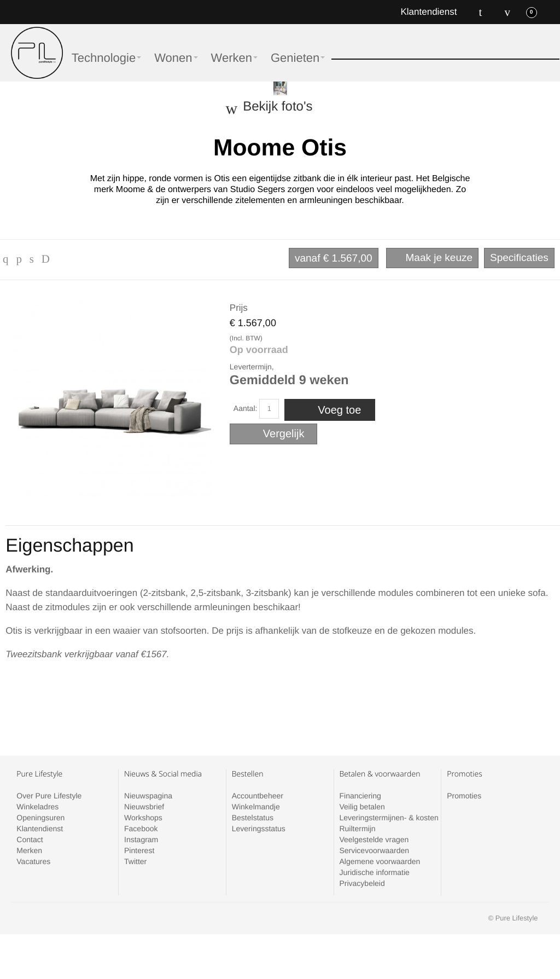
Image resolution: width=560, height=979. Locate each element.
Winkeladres (37, 807)
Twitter (135, 861)
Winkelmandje (256, 807)
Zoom (112, 399)
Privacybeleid (362, 883)
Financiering (360, 796)
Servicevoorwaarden (374, 850)
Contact (30, 839)
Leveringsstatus (259, 829)
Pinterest (139, 850)
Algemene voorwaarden (380, 861)
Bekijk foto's (278, 106)
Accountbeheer (258, 796)
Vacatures (33, 861)
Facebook (141, 829)
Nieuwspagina (148, 796)
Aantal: (246, 408)
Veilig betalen (362, 807)
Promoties (464, 796)
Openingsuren (40, 818)
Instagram (141, 839)
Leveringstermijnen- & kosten (389, 818)
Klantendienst (428, 12)
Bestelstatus (253, 818)
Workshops (143, 818)
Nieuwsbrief (144, 807)
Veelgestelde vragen (374, 839)
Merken (29, 850)
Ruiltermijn (357, 829)
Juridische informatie (374, 872)
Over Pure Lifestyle (49, 796)
